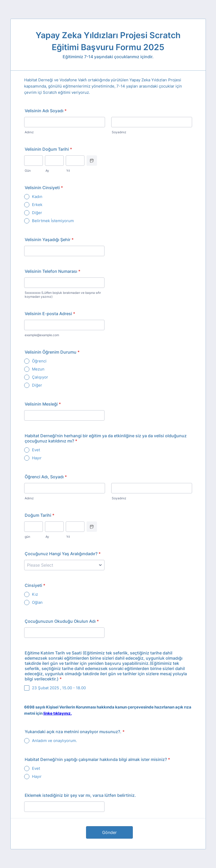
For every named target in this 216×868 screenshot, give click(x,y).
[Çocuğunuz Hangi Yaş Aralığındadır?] (64, 565)
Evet (36, 450)
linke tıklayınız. (58, 713)
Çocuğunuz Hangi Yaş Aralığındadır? (63, 554)
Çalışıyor (40, 377)
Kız (35, 594)
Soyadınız (119, 132)
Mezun (38, 369)
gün (27, 537)
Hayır (37, 458)
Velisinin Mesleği (43, 404)
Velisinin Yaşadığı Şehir (49, 240)
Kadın (37, 197)
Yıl (68, 171)
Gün (28, 171)
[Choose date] (92, 161)
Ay (47, 171)
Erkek (37, 205)
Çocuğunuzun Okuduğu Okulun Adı (62, 621)
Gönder (109, 832)
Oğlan (37, 602)
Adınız (29, 132)
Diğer (37, 213)
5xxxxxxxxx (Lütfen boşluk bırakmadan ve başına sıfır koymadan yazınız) (63, 295)
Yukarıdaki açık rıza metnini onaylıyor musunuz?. (75, 732)
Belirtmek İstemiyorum (53, 221)
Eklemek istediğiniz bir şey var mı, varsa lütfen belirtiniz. (80, 795)
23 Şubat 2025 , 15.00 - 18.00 (59, 688)
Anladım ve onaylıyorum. (54, 741)
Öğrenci (39, 361)
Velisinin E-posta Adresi (50, 314)
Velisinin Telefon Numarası (53, 271)
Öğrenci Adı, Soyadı (46, 477)
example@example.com (42, 335)
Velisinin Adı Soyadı (46, 111)
